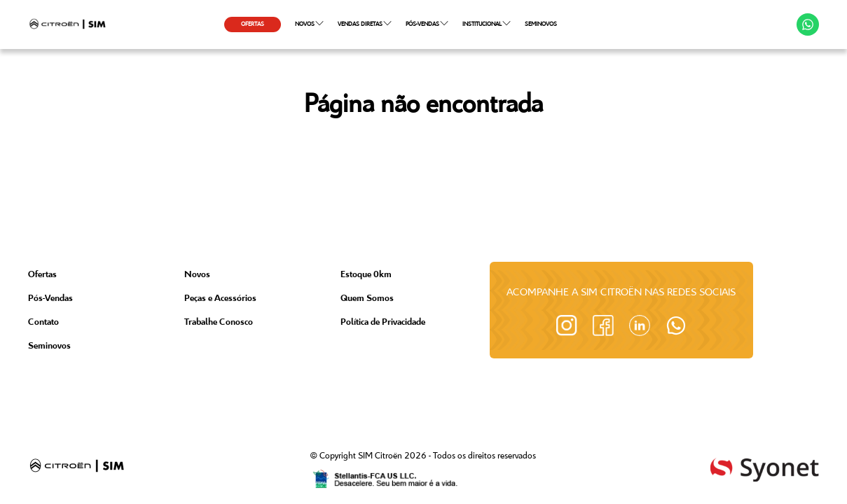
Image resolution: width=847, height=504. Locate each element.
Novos (197, 275)
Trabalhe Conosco (219, 322)
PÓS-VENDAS (427, 23)
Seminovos (49, 346)
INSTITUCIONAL (487, 23)
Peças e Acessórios (220, 299)
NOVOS (309, 23)
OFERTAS (253, 24)
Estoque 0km (366, 275)
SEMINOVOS (541, 24)
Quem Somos (367, 299)
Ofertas (42, 275)
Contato (43, 322)
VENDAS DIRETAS (365, 23)
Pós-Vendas (50, 299)
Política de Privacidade (383, 322)
